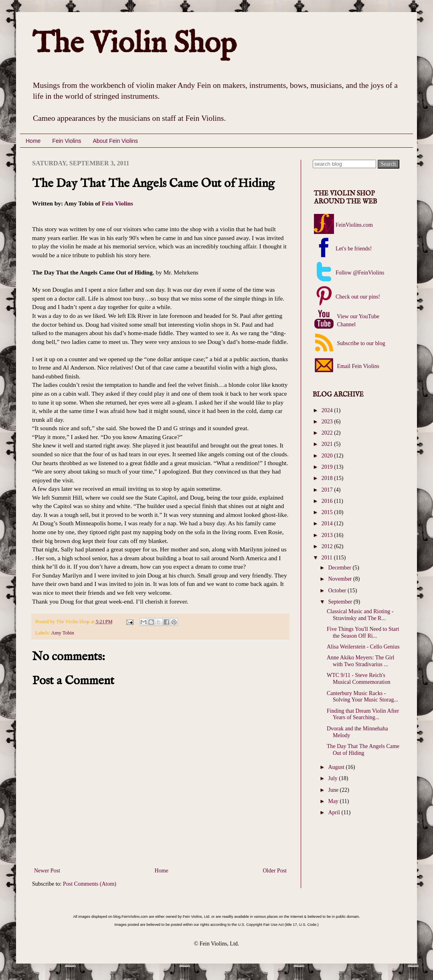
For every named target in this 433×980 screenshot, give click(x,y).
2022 (328, 433)
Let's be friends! (354, 249)
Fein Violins (67, 141)
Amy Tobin (63, 633)
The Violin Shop (134, 44)
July (333, 778)
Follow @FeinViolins (360, 273)
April (335, 812)
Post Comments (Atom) (90, 884)
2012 (328, 546)
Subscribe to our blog (360, 343)
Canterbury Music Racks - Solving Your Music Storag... (362, 697)
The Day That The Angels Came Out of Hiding (363, 750)
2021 (328, 444)
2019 (328, 467)
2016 (328, 501)
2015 (328, 512)
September (341, 602)
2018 (328, 478)
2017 (328, 490)
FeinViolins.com (354, 225)
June (334, 790)
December (340, 568)
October (338, 591)
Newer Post (47, 871)
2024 (328, 410)
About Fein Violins (115, 141)
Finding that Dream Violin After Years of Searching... (363, 714)
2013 (328, 535)
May (334, 801)
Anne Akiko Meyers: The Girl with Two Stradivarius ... (361, 661)
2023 (328, 422)
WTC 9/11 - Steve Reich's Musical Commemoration (358, 679)
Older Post (275, 871)
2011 (328, 558)
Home (33, 141)
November (341, 579)
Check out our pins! (358, 297)
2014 (328, 524)
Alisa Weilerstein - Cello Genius (363, 647)
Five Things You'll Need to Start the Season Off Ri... (363, 632)
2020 (328, 456)
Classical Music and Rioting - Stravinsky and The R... (360, 615)
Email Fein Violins (357, 366)
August (337, 767)
